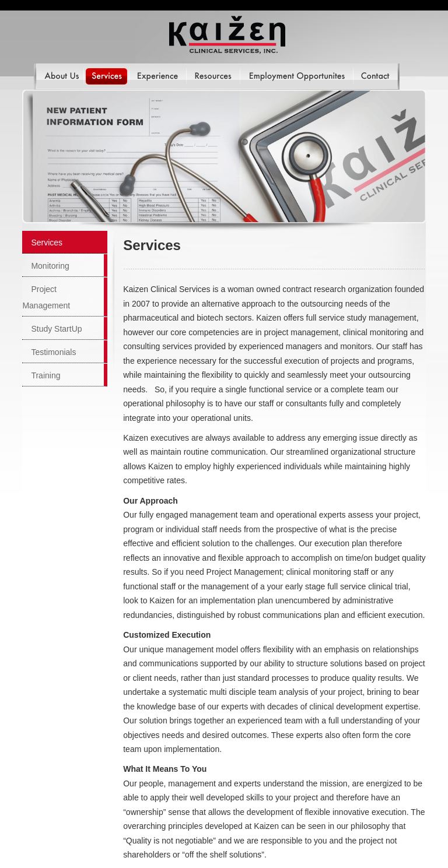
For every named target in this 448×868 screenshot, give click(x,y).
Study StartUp (56, 329)
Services (47, 243)
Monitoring (50, 266)
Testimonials (53, 352)
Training (45, 375)
